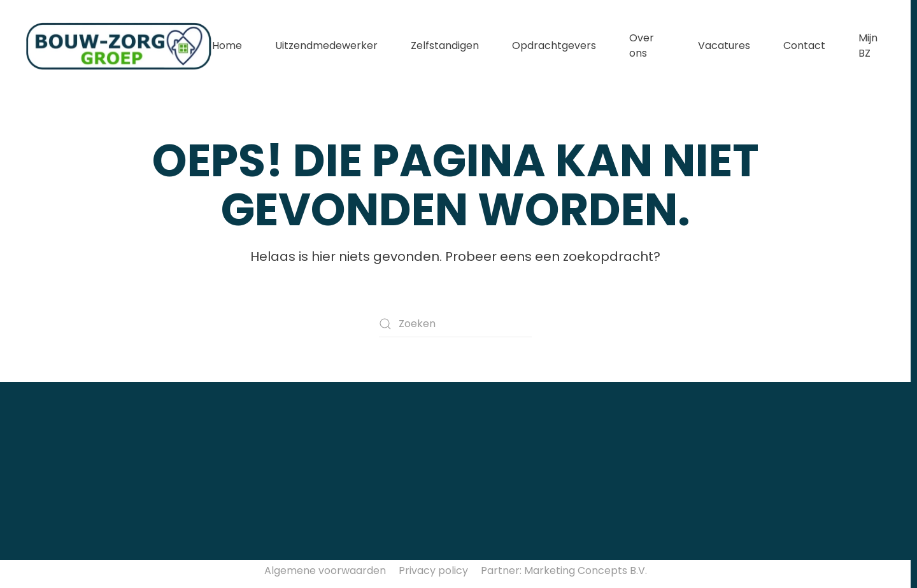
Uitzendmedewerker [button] (326, 45)
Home (227, 45)
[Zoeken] (455, 324)
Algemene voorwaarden (325, 570)
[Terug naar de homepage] (119, 46)
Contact (804, 45)
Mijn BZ (868, 45)
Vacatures (724, 45)
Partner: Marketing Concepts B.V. (564, 570)
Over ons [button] (642, 45)
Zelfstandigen (445, 45)
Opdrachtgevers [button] (554, 45)
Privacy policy (433, 570)
